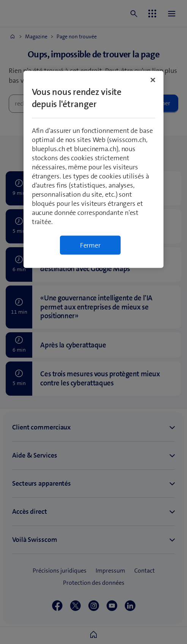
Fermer (90, 245)
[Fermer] (153, 80)
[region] (94, 170)
